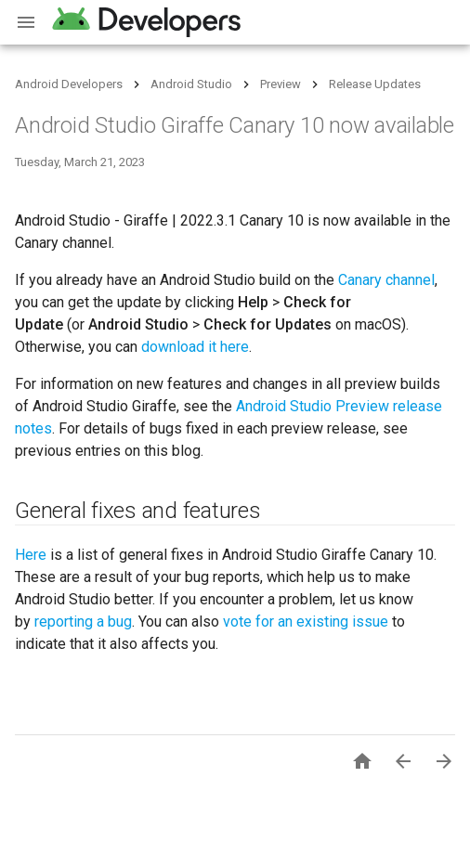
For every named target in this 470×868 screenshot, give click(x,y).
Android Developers (69, 84)
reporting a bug (83, 622)
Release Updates (375, 84)
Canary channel (386, 280)
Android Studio (191, 84)
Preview (281, 84)
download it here (195, 347)
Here (31, 555)
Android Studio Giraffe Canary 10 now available (235, 125)
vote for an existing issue (306, 622)
